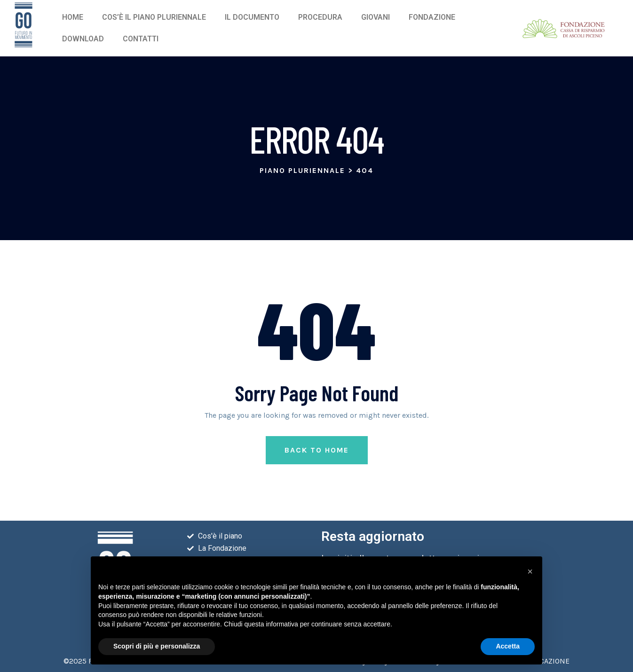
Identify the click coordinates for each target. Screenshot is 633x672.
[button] (530, 571)
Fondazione (432, 17)
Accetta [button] (508, 646)
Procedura (320, 17)
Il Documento (252, 17)
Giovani (376, 17)
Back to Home (317, 450)
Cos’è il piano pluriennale (154, 17)
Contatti (141, 39)
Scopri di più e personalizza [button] (157, 646)
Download (83, 39)
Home (73, 17)
